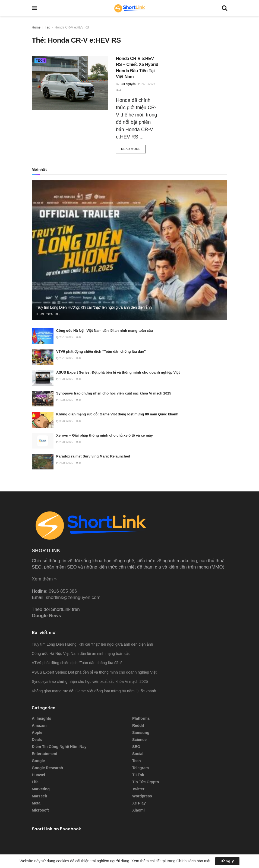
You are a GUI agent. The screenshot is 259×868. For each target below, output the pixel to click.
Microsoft (40, 810)
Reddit (138, 725)
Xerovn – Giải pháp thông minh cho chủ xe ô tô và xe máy (105, 435)
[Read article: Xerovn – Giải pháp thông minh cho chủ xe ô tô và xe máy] (43, 441)
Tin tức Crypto (146, 782)
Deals (37, 740)
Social (138, 754)
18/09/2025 (65, 379)
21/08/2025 (65, 463)
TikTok (138, 775)
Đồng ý (227, 861)
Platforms (141, 718)
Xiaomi (138, 810)
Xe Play (139, 803)
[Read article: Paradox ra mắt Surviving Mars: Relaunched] (43, 462)
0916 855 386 (63, 591)
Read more (133, 148)
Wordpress (142, 796)
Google (38, 761)
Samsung (141, 733)
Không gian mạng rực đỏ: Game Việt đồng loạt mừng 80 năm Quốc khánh (117, 414)
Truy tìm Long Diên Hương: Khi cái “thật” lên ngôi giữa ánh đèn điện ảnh (94, 307)
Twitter (138, 789)
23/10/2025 (65, 358)
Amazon (39, 725)
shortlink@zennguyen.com (73, 597)
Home (36, 27)
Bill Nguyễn (128, 84)
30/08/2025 (65, 421)
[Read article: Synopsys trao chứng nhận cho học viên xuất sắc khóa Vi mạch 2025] (43, 399)
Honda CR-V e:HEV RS (72, 27)
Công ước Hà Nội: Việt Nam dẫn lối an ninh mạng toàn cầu (105, 331)
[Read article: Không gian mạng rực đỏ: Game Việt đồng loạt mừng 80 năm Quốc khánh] (43, 420)
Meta (36, 803)
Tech (40, 61)
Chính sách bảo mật (193, 861)
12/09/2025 (65, 400)
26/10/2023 (147, 84)
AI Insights (42, 718)
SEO (136, 747)
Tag (47, 27)
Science (139, 740)
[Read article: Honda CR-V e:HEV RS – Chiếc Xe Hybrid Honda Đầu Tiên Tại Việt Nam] (70, 83)
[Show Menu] (34, 8)
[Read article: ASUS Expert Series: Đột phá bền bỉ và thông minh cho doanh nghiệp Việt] (43, 378)
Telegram (140, 768)
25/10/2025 (65, 337)
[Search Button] (225, 8)
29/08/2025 (65, 442)
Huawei (38, 775)
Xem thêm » (44, 579)
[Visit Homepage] (129, 8)
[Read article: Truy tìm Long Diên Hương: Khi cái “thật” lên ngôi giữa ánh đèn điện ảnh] (129, 250)
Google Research (47, 768)
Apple (37, 733)
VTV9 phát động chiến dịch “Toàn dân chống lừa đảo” (101, 351)
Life (35, 782)
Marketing (41, 789)
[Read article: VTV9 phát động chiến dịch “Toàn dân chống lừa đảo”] (43, 357)
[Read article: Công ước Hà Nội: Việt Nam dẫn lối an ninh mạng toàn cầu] (43, 336)
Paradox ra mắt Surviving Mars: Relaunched (93, 456)
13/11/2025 (44, 314)
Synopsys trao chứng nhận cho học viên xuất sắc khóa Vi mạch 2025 (114, 393)
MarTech (40, 796)
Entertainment (45, 754)
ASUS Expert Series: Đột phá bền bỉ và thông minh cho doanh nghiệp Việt (118, 372)
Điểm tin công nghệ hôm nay (59, 747)
